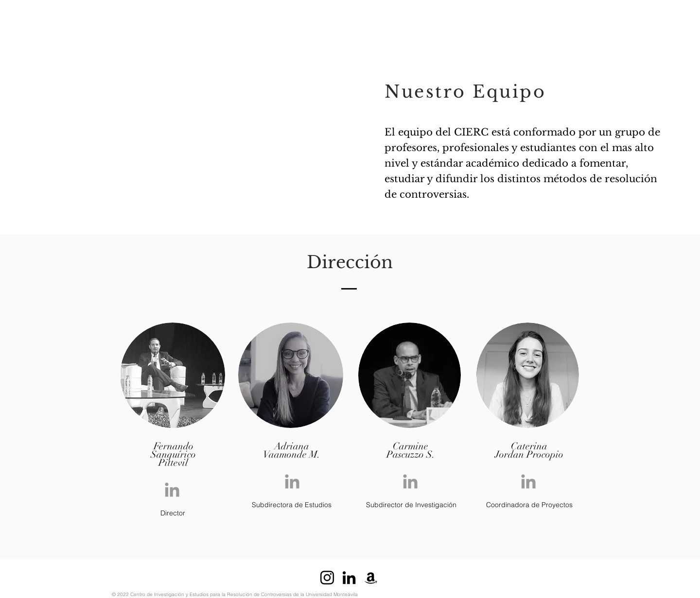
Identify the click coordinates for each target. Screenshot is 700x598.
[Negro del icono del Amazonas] (371, 578)
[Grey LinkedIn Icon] (172, 490)
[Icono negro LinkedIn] (349, 578)
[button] (175, 13)
